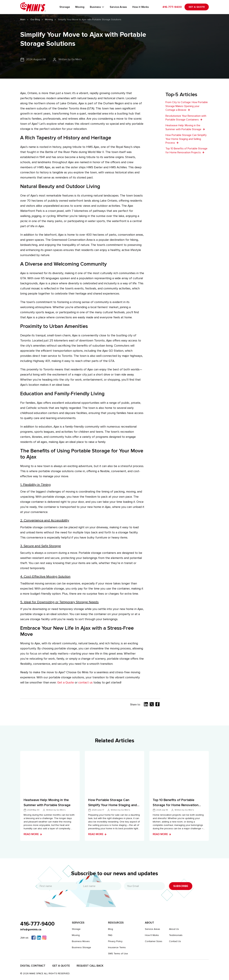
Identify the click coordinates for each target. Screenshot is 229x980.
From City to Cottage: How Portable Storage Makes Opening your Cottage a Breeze (187, 106)
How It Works (152, 935)
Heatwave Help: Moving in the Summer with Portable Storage (185, 127)
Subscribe (181, 886)
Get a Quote (197, 7)
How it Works (141, 7)
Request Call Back (90, 966)
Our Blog (35, 19)
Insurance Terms (117, 947)
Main (23, 19)
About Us (174, 929)
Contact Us (175, 941)
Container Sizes (154, 941)
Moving (80, 7)
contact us (85, 682)
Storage (65, 7)
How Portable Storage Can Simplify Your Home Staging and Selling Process (186, 139)
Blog (111, 929)
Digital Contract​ (33, 966)
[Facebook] (33, 938)
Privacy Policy (115, 941)
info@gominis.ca (31, 929)
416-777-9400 (172, 7)
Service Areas (118, 7)
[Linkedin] (39, 938)
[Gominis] (33, 7)
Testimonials (176, 935)
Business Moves (81, 941)
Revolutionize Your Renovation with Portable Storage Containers (186, 118)
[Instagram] (44, 938)
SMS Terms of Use (118, 954)
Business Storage (81, 947)
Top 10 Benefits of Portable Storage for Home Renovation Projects (186, 150)
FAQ (110, 935)
